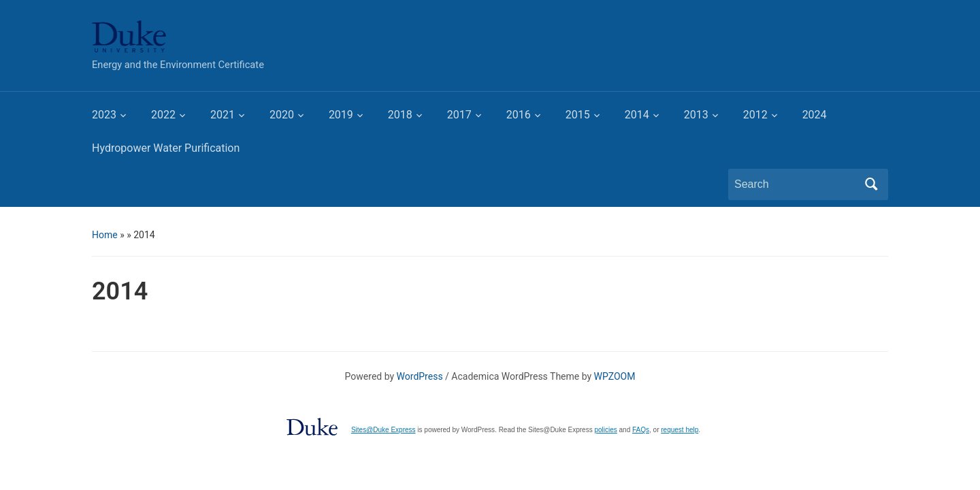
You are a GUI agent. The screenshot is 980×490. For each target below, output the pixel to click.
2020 (282, 115)
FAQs (641, 430)
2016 (519, 115)
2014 (637, 115)
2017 (459, 115)
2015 (578, 115)
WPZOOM (615, 376)
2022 (163, 115)
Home (105, 235)
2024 (815, 115)
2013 (696, 115)
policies (605, 430)
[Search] (796, 184)
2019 (341, 115)
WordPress (420, 376)
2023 (104, 115)
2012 (755, 115)
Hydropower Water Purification (166, 148)
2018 (400, 115)
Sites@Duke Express (383, 430)
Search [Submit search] (871, 184)
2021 (223, 115)
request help (680, 430)
